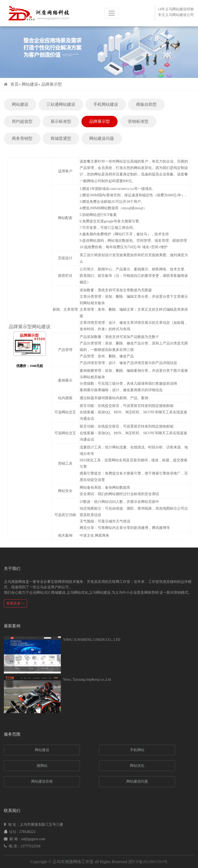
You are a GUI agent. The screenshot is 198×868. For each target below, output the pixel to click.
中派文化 (87, 536)
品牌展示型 (52, 84)
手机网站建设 (106, 104)
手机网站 (137, 750)
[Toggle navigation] (112, 13)
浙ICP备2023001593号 (148, 862)
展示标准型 (61, 121)
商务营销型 (22, 138)
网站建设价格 (42, 781)
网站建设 (30, 84)
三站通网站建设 (61, 104)
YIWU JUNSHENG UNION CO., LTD (92, 640)
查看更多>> (15, 603)
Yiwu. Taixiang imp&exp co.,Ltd (87, 680)
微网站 (42, 766)
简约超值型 (22, 121)
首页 (14, 84)
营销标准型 (138, 121)
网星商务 (102, 536)
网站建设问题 (102, 138)
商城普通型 (61, 138)
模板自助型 (146, 104)
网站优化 (137, 766)
